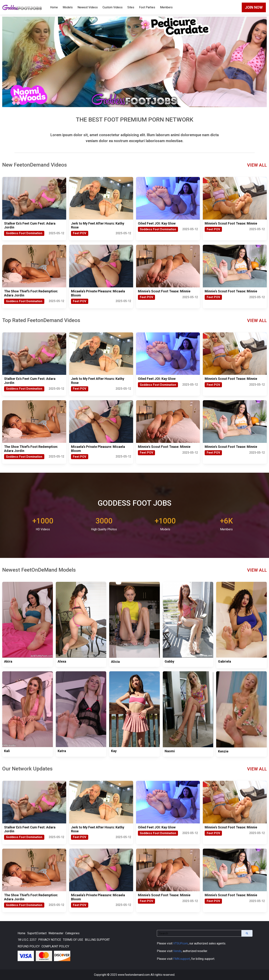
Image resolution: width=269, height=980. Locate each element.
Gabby (169, 661)
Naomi (170, 751)
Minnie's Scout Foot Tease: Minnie (231, 223)
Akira (8, 661)
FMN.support (182, 959)
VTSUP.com (181, 943)
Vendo (177, 951)
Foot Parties (147, 7)
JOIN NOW (254, 7)
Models (68, 7)
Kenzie (223, 751)
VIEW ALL (257, 165)
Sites (131, 7)
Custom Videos (113, 7)
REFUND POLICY (29, 946)
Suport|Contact (37, 933)
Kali (7, 751)
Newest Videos (88, 7)
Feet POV (80, 233)
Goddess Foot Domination (24, 233)
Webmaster (56, 933)
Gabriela (225, 661)
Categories (72, 933)
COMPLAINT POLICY (55, 946)
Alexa (62, 661)
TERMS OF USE (73, 940)
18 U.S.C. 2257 (27, 940)
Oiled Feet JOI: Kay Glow (157, 223)
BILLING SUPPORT (97, 940)
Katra (62, 751)
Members (166, 7)
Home (54, 7)
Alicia (115, 662)
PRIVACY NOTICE (50, 940)
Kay (114, 751)
